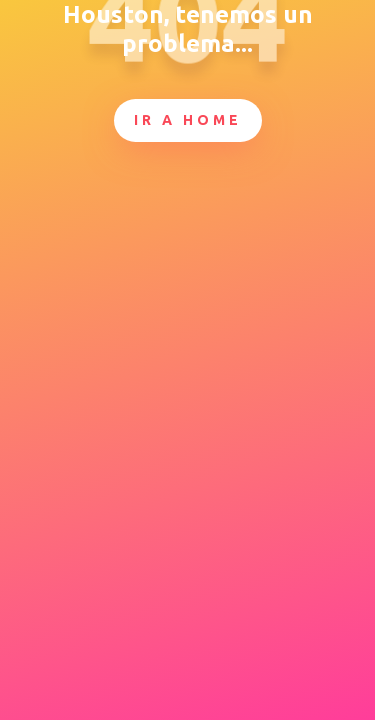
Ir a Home (188, 120)
